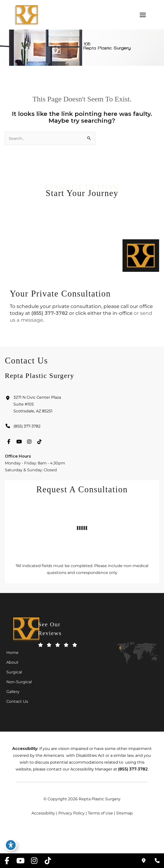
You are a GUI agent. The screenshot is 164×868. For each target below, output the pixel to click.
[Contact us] (143, 861)
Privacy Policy (72, 813)
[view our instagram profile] (29, 445)
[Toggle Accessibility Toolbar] (11, 845)
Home (12, 652)
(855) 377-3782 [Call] (27, 429)
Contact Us (17, 701)
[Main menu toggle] (143, 15)
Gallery (13, 692)
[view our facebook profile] (9, 445)
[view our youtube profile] (19, 445)
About (12, 662)
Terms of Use (100, 813)
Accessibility (43, 813)
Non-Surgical (19, 682)
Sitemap (124, 813)
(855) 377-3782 (50, 313)
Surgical (14, 672)
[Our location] (157, 861)
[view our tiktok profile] (40, 445)
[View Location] (82, 407)
